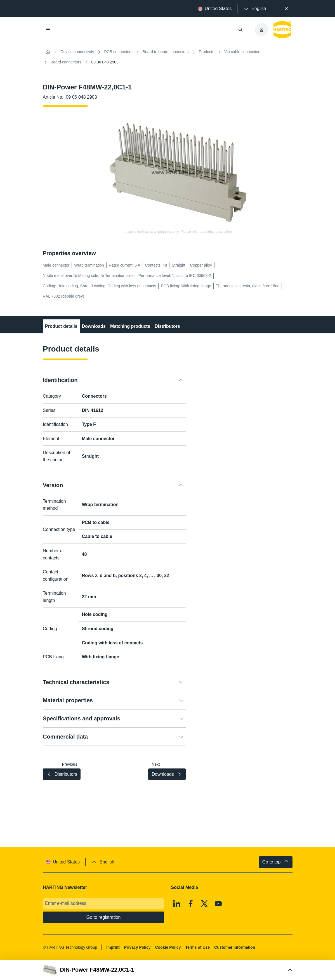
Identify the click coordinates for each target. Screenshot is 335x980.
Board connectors (66, 62)
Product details (61, 326)
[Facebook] (191, 903)
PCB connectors (118, 52)
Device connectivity (77, 52)
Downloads (94, 326)
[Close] (287, 9)
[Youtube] (218, 903)
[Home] (48, 52)
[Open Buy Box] (168, 970)
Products (207, 52)
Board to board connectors (166, 52)
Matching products (130, 326)
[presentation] (254, 9)
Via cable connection (242, 52)
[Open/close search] (240, 30)
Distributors (167, 326)
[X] (204, 903)
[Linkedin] (177, 903)
